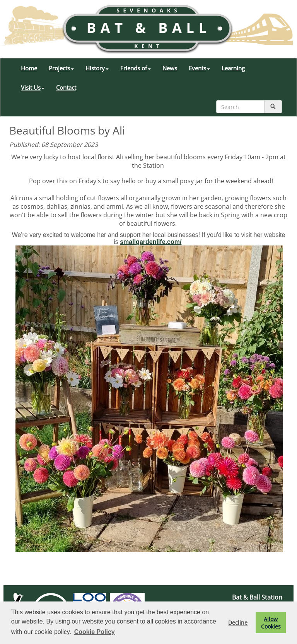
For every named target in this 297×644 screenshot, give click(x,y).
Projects (61, 68)
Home (29, 68)
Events (199, 68)
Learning (233, 68)
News (170, 68)
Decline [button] (238, 623)
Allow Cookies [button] (271, 623)
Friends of (136, 68)
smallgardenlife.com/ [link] (151, 242)
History (97, 68)
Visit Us (33, 87)
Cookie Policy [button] (95, 632)
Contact (66, 87)
